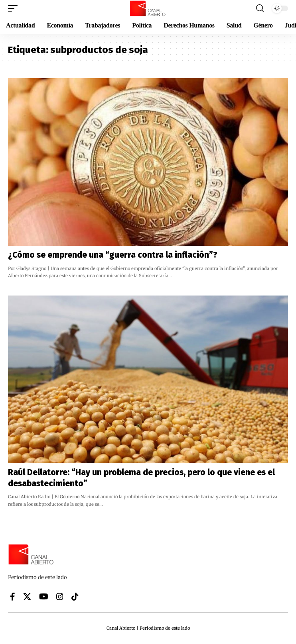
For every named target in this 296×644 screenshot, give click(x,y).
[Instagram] (60, 597)
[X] (27, 597)
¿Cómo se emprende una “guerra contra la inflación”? (113, 255)
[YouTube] (44, 597)
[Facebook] (13, 597)
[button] (15, 8)
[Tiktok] (75, 597)
